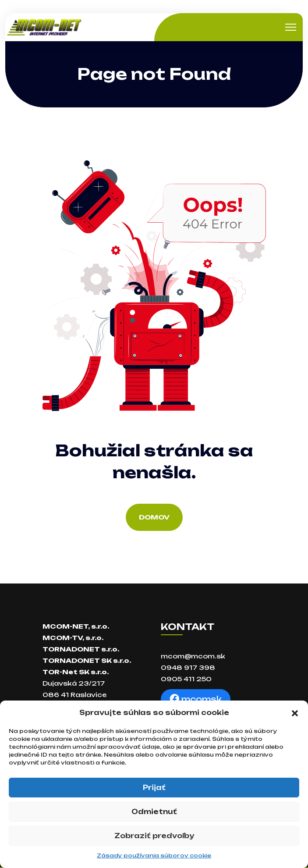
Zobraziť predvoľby (154, 836)
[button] (295, 713)
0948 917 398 (188, 667)
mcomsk (196, 699)
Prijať (154, 788)
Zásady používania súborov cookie (154, 856)
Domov (154, 517)
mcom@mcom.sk (193, 656)
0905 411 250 (186, 679)
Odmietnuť (154, 812)
